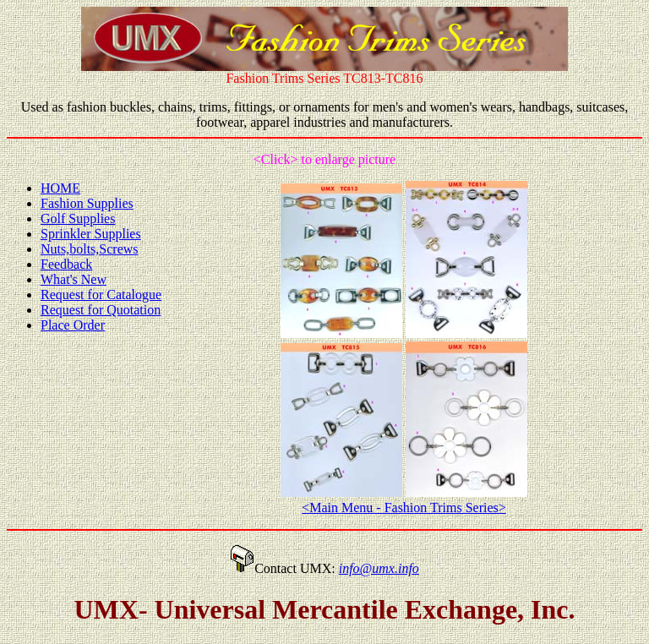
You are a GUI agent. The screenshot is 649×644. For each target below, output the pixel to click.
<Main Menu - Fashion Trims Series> (404, 508)
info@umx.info (379, 568)
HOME (60, 188)
